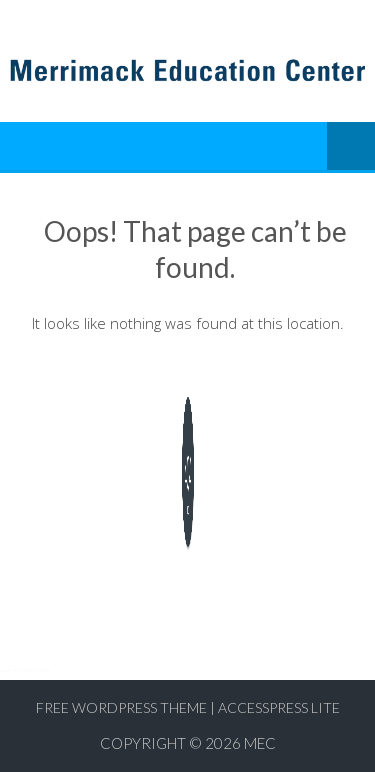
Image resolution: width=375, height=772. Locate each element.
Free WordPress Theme (121, 707)
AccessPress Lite (279, 707)
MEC (260, 743)
